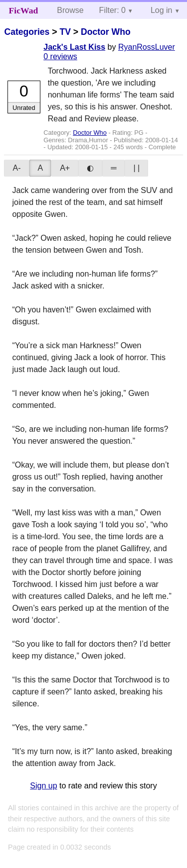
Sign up (43, 786)
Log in (162, 10)
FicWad (24, 10)
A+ (65, 168)
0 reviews (60, 56)
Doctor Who (106, 32)
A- (16, 168)
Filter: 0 (112, 10)
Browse (70, 10)
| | (136, 168)
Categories (27, 32)
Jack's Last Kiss (74, 47)
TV (65, 32)
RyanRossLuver (147, 47)
